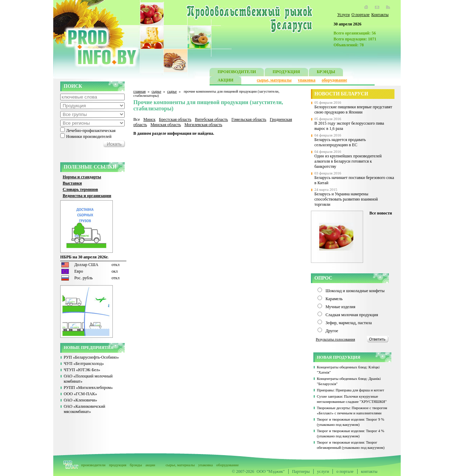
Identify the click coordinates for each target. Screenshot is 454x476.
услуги (323, 471)
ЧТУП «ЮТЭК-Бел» (82, 370)
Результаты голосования (335, 339)
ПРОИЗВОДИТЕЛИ (237, 73)
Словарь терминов (80, 189)
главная (139, 91)
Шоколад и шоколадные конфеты (355, 291)
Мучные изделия (340, 307)
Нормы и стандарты (82, 177)
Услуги (344, 15)
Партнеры (301, 471)
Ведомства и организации (87, 196)
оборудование (334, 80)
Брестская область (175, 119)
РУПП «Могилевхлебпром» (88, 388)
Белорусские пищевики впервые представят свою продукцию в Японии (353, 110)
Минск (150, 119)
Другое (332, 331)
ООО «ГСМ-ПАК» (80, 394)
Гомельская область (249, 119)
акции (150, 465)
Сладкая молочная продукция (352, 315)
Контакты (380, 15)
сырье (156, 91)
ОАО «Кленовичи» (80, 400)
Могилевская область (203, 125)
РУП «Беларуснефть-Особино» (91, 357)
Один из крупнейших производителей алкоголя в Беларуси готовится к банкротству (348, 161)
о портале (345, 471)
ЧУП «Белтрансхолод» (84, 364)
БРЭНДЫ (326, 73)
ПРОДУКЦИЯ (286, 73)
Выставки (72, 183)
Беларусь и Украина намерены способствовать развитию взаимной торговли (346, 199)
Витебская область (212, 119)
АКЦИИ (225, 81)
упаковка (307, 80)
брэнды (136, 465)
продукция (118, 465)
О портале (360, 15)
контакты (369, 471)
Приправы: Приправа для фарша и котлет (350, 390)
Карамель (334, 299)
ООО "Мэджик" (271, 471)
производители (93, 465)
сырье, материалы (274, 80)
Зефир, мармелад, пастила (349, 323)
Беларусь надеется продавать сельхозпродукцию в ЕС (340, 142)
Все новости (381, 213)
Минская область (166, 125)
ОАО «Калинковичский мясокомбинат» (84, 409)
